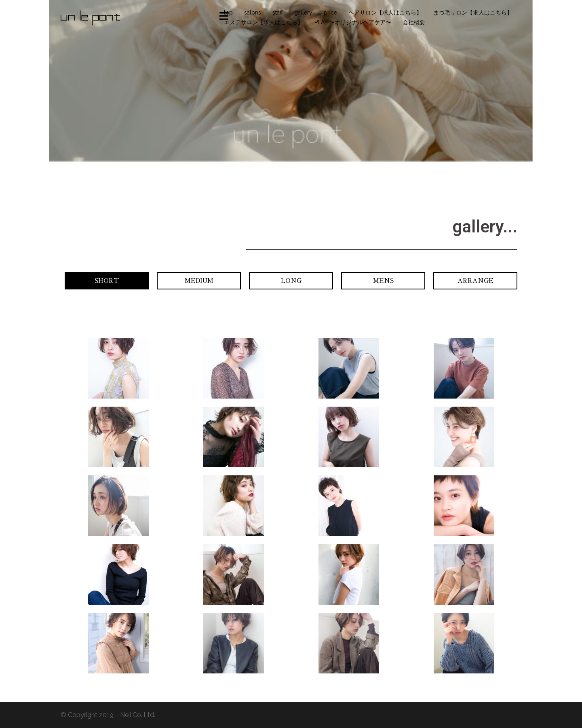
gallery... (485, 227)
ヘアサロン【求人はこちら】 (385, 13)
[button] (107, 281)
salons (253, 13)
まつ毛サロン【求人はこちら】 (473, 13)
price (330, 13)
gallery (303, 13)
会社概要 (414, 22)
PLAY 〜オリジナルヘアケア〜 (353, 22)
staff (278, 13)
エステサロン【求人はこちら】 (264, 22)
